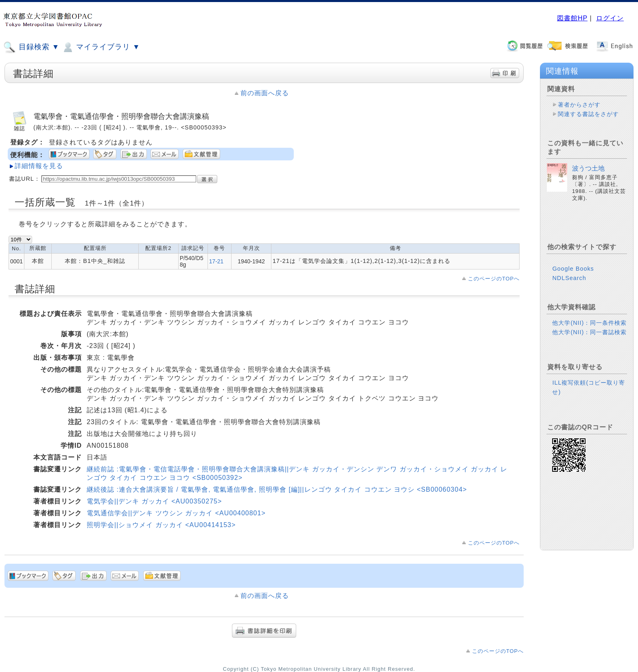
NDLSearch (569, 278)
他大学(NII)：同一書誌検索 (589, 332)
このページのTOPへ (494, 279)
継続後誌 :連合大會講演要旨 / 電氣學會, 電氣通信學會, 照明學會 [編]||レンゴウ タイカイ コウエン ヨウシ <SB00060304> (277, 489)
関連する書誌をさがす (588, 114)
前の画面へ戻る (265, 93)
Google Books (573, 269)
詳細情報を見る (39, 166)
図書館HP (572, 18)
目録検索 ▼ (31, 47)
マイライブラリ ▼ (101, 47)
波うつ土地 (588, 168)
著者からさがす (579, 105)
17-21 (216, 261)
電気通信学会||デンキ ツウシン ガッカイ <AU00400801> (176, 513)
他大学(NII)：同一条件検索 (589, 323)
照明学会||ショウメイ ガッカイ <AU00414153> (161, 525)
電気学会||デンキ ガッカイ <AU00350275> (154, 501)
